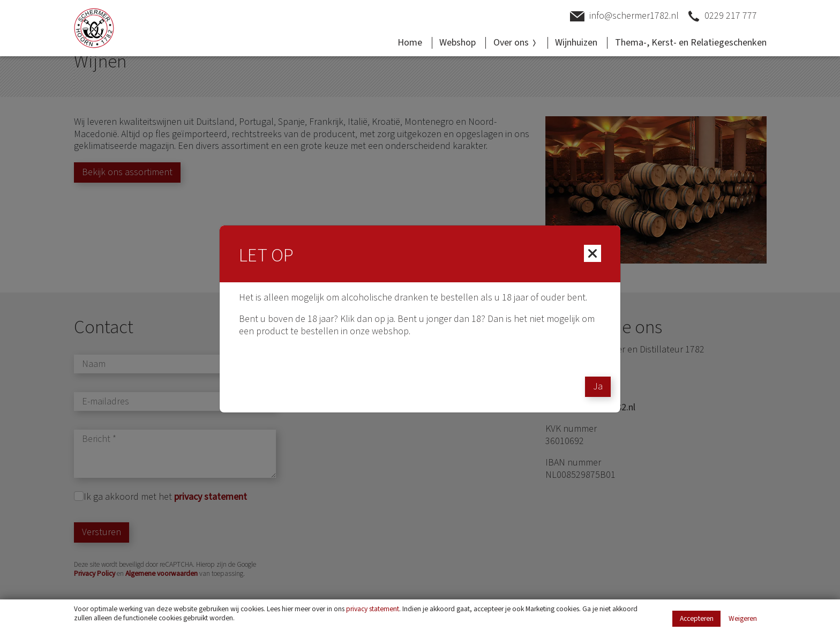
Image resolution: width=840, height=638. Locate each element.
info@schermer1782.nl (624, 16)
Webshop (457, 43)
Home (410, 43)
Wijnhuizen (576, 43)
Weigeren (743, 619)
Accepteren (697, 618)
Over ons (516, 43)
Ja (598, 386)
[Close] (592, 253)
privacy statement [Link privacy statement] (373, 609)
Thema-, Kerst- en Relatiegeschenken (691, 43)
